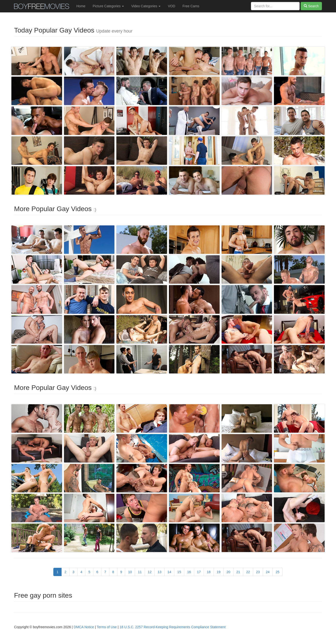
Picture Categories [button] (108, 6)
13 (160, 572)
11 (140, 572)
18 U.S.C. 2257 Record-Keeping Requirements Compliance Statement (172, 627)
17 (199, 572)
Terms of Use (107, 627)
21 (238, 572)
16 (189, 572)
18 (209, 572)
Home (81, 6)
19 (219, 572)
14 (169, 572)
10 (130, 572)
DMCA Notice (84, 627)
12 (150, 572)
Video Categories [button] (146, 6)
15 (179, 572)
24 (268, 572)
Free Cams (191, 6)
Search (311, 6)
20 (228, 572)
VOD (171, 6)
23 (258, 572)
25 (278, 572)
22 (248, 572)
